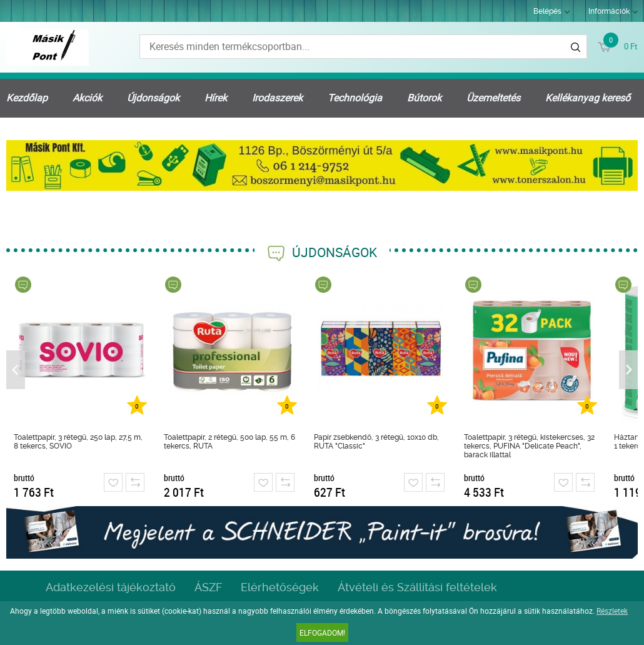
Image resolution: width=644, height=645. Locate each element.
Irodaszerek (277, 98)
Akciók (87, 98)
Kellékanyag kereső (588, 98)
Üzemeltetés (493, 98)
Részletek (612, 611)
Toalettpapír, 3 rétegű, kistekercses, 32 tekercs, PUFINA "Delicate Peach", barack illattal (529, 446)
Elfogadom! (322, 632)
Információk (609, 11)
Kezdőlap (27, 98)
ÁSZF (208, 587)
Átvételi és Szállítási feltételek (417, 587)
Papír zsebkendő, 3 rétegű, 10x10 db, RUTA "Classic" (376, 442)
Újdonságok (153, 98)
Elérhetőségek (280, 587)
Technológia (355, 98)
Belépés (547, 11)
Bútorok (424, 98)
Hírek (216, 98)
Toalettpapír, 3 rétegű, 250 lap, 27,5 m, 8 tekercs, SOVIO (78, 442)
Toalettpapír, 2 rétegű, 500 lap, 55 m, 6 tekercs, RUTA (229, 442)
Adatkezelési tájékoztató (111, 587)
